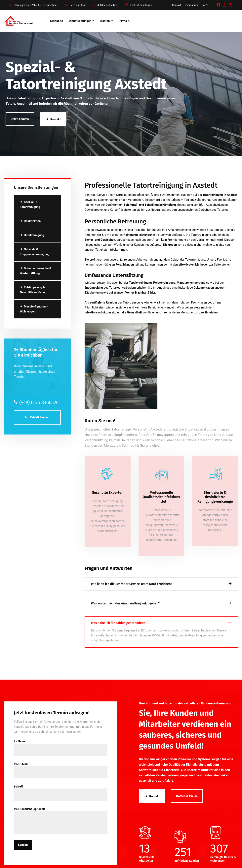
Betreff (60, 789)
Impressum (191, 5)
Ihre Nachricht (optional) (60, 811)
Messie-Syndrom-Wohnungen (34, 309)
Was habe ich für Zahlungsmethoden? (118, 623)
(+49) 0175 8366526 (36, 402)
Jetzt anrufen (77, 5)
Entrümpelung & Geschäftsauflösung (33, 290)
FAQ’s (205, 5)
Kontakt (177, 5)
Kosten (105, 21)
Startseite (56, 21)
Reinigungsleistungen (138, 235)
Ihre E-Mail (60, 766)
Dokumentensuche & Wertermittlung (36, 271)
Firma (123, 21)
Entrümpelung (94, 288)
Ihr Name (60, 744)
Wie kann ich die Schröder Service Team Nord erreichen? (132, 584)
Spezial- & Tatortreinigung (30, 204)
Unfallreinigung (32, 235)
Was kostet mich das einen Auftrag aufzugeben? (125, 603)
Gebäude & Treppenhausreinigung (35, 252)
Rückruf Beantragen (141, 5)
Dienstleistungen (80, 21)
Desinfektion (30, 221)
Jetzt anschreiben (107, 5)
